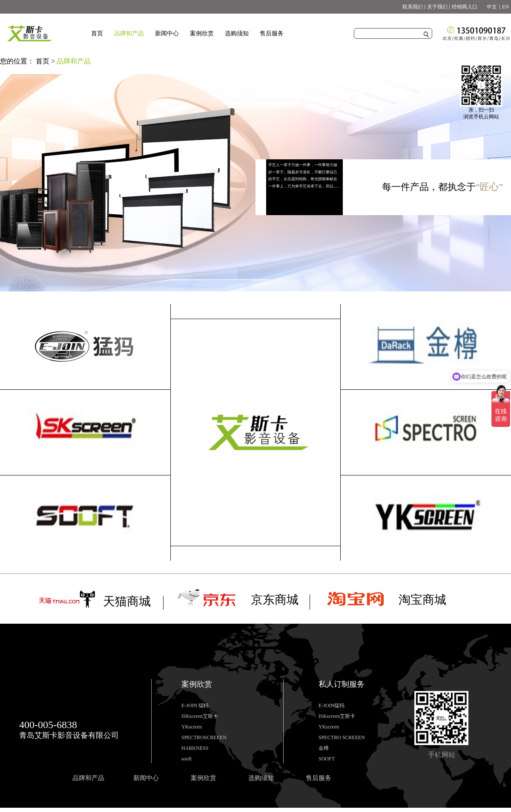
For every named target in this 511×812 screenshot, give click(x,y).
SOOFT (327, 759)
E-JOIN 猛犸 (195, 705)
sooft (187, 759)
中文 (489, 7)
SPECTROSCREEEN (204, 737)
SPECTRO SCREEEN (342, 737)
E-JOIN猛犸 (332, 705)
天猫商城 (127, 601)
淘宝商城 (422, 600)
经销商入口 (465, 7)
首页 (97, 33)
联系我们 (413, 7)
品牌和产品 (74, 61)
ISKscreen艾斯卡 (200, 716)
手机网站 (442, 755)
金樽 (324, 748)
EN (505, 7)
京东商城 (275, 600)
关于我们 (437, 7)
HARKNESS (195, 748)
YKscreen (192, 727)
